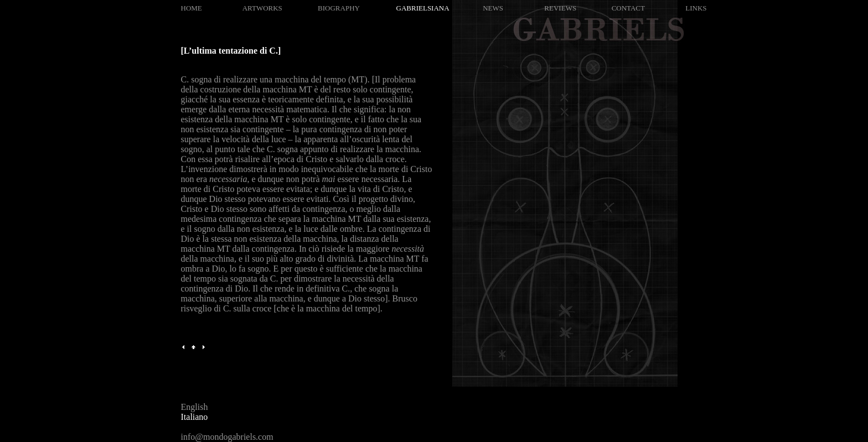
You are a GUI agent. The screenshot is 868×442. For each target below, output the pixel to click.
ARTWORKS (262, 8)
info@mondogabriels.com (227, 437)
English (195, 407)
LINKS (696, 8)
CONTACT (628, 8)
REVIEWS (560, 8)
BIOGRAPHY (339, 8)
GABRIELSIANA (423, 8)
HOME (192, 8)
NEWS (493, 8)
